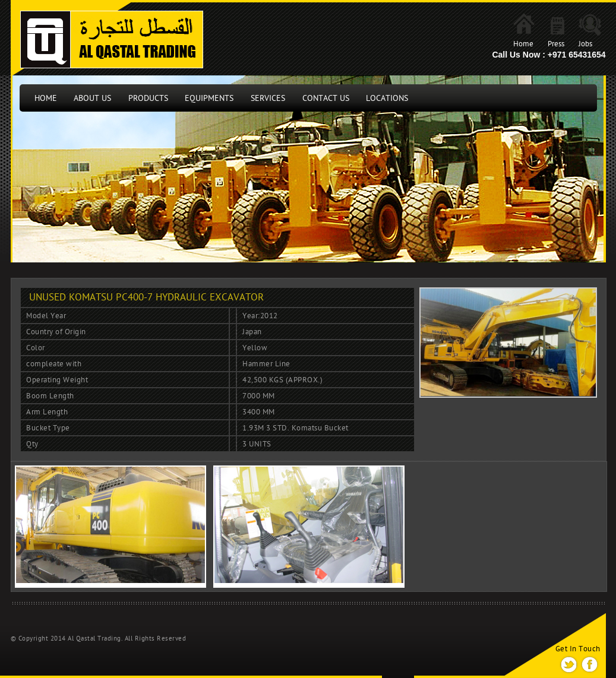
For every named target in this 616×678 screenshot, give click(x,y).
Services (268, 98)
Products (148, 98)
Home (523, 44)
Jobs (585, 44)
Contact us (326, 98)
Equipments (209, 98)
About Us (92, 98)
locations (387, 98)
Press (556, 44)
